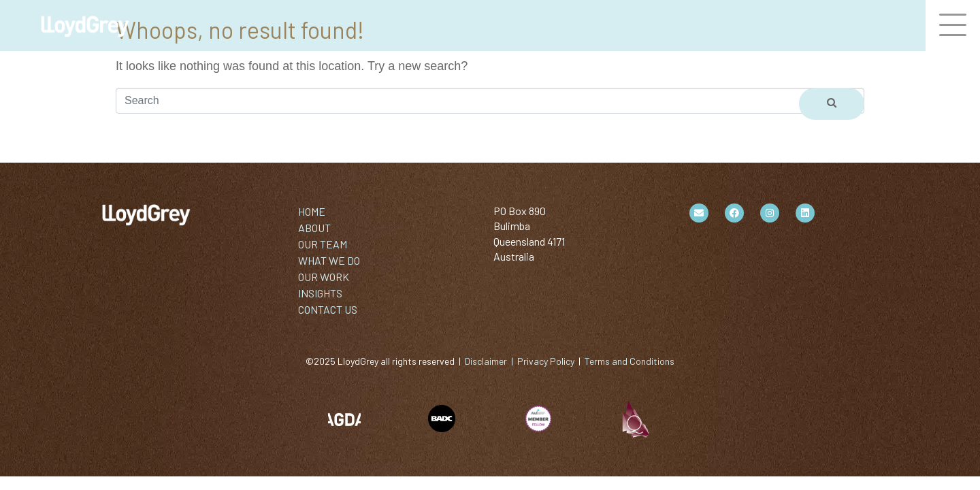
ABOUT (314, 228)
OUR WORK (324, 277)
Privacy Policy (546, 361)
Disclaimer (486, 361)
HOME (312, 211)
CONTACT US (328, 309)
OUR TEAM (323, 244)
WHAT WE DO (329, 260)
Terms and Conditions (630, 361)
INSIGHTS (320, 293)
